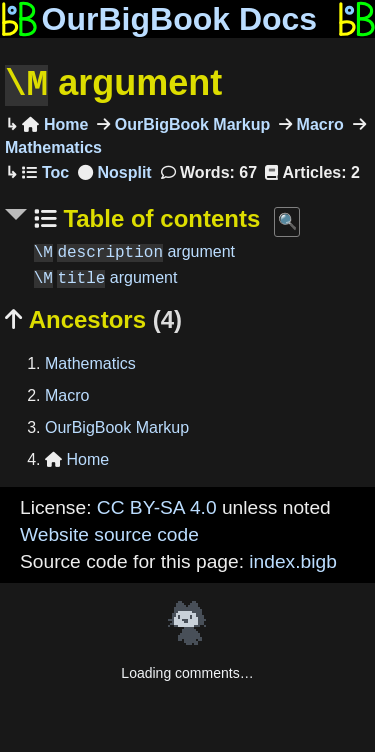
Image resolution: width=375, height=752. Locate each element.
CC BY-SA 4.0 (157, 505)
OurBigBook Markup (190, 122)
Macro (318, 122)
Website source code (109, 532)
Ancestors (93, 317)
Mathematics (90, 361)
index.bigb (292, 559)
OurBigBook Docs (158, 19)
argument (113, 83)
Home (55, 122)
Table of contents (159, 216)
